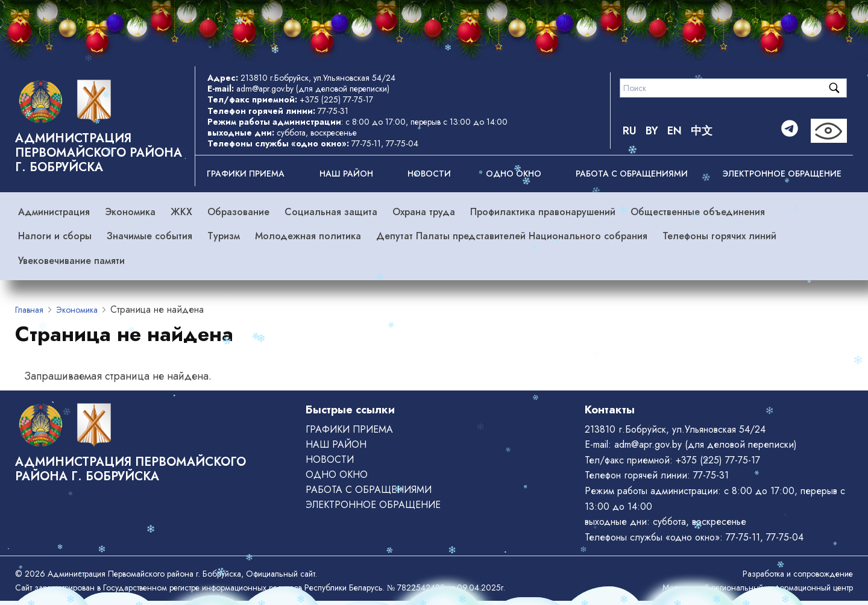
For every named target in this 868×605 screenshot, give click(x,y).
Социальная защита (331, 212)
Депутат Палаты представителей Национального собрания (512, 236)
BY (652, 131)
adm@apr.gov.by (265, 89)
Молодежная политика (308, 236)
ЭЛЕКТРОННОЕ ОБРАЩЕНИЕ (782, 174)
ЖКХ (181, 212)
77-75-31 (333, 111)
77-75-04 (402, 143)
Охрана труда (424, 212)
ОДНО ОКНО (514, 174)
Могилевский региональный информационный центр (758, 588)
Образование (238, 212)
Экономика (130, 212)
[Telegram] (790, 131)
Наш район (346, 174)
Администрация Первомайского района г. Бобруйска (99, 153)
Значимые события (149, 236)
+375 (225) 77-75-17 (336, 99)
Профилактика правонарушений (543, 212)
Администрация (54, 212)
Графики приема (246, 174)
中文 (702, 131)
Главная (29, 310)
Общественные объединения (698, 212)
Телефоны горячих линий (719, 236)
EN (675, 131)
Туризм (224, 236)
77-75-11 (366, 143)
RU (630, 131)
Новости (429, 174)
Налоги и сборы (55, 236)
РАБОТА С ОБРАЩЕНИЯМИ (632, 174)
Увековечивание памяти (71, 261)
